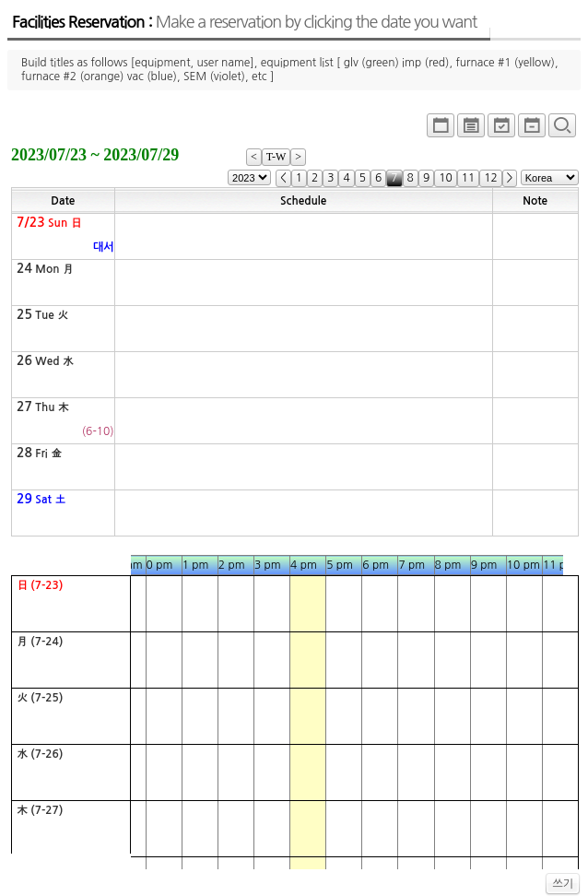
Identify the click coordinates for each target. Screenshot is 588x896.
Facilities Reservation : (244, 22)
